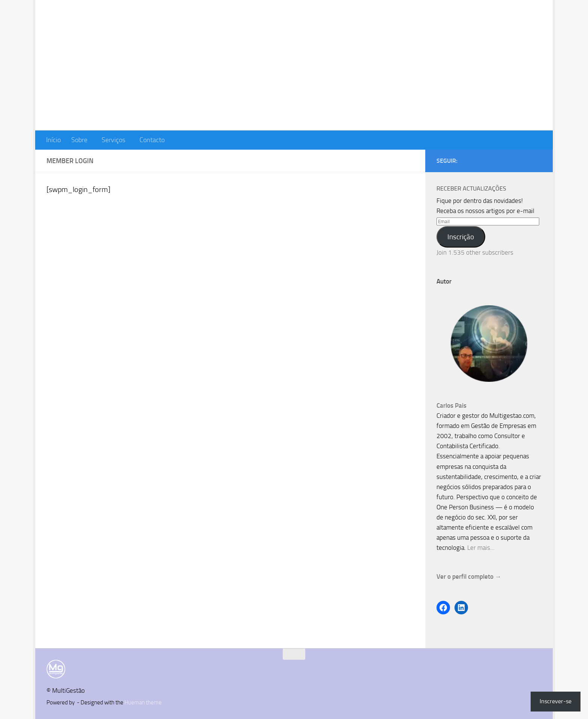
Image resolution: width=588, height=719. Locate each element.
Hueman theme (143, 702)
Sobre (79, 140)
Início (53, 140)
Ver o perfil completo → (469, 576)
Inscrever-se (556, 701)
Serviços (113, 140)
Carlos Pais (451, 405)
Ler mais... (481, 548)
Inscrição (461, 237)
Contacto (152, 140)
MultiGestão (92, 28)
